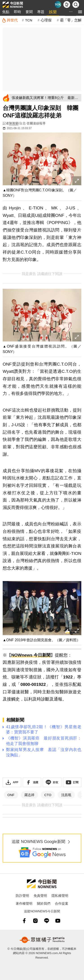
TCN (29, 20)
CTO (48, 795)
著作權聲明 (24, 903)
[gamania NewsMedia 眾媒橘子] (42, 940)
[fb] (24, 921)
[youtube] (58, 921)
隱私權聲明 (60, 896)
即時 (17, 12)
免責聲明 (40, 896)
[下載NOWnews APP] (67, 5)
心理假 (46, 20)
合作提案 (62, 903)
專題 (41, 12)
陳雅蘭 (14, 123)
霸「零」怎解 (71, 20)
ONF (11, 795)
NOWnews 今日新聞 (31, 655)
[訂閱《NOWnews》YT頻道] (72, 782)
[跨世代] (10, 20)
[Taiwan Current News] (58, 5)
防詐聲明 (22, 896)
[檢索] (76, 5)
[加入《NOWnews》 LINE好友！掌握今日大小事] (52, 782)
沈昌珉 (66, 795)
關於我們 (44, 903)
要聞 (29, 12)
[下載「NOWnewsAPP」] (12, 782)
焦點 (6, 12)
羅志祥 (29, 795)
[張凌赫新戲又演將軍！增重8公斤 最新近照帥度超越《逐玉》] (46, 98)
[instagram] (35, 921)
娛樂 (53, 12)
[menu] (80, 12)
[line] (47, 921)
